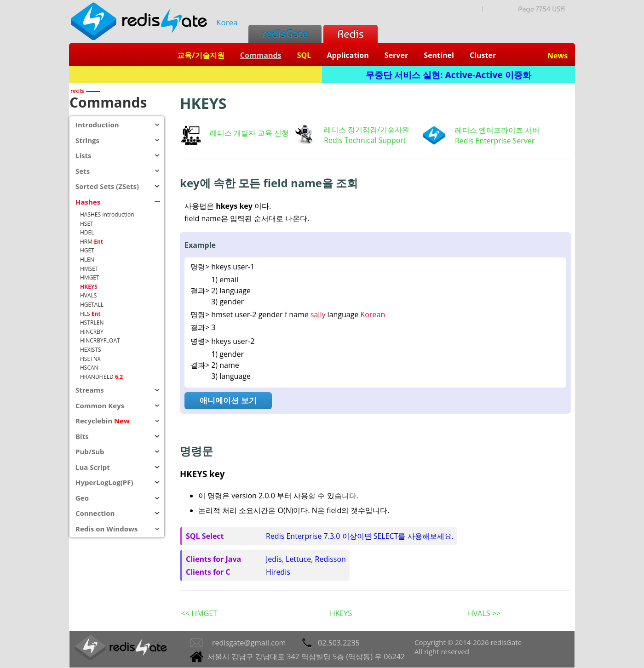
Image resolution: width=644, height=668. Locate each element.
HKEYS (341, 613)
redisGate (285, 34)
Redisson (331, 559)
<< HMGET (199, 613)
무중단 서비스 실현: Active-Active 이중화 (448, 75)
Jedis (274, 559)
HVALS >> (484, 613)
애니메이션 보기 (228, 400)
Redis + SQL (195, 75)
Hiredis (278, 572)
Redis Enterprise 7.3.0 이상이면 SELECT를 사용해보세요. (360, 536)
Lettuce (298, 559)
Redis (350, 34)
